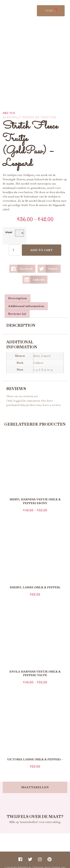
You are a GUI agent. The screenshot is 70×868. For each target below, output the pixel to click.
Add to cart (42, 243)
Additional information (26, 299)
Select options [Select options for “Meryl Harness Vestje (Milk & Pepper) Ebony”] (35, 509)
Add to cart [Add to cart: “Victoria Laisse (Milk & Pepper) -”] (35, 766)
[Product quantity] (15, 243)
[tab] (18, 291)
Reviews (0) (17, 307)
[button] (22, 262)
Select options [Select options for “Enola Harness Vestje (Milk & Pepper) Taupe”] (35, 681)
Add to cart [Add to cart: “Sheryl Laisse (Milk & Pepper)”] (35, 593)
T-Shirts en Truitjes (38, 110)
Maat (9, 225)
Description (18, 291)
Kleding (10, 110)
